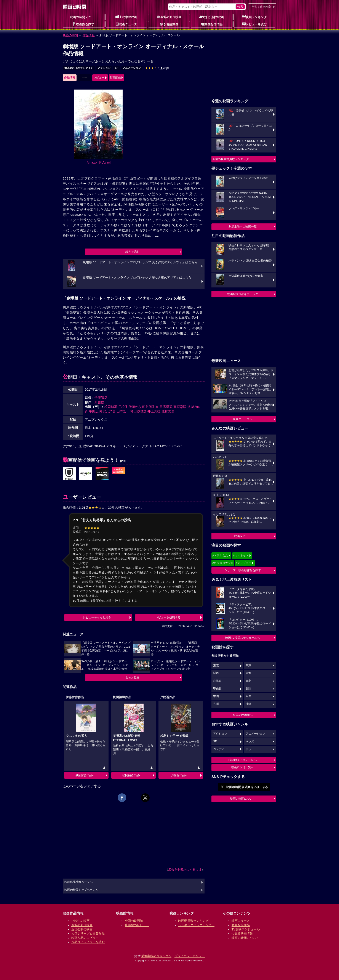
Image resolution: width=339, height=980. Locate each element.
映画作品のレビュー (85, 938)
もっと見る (132, 678)
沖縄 (248, 704)
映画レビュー (243, 536)
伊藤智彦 (101, 398)
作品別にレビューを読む (88, 942)
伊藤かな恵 (137, 407)
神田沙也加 (138, 411)
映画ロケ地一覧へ (243, 767)
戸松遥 (123, 407)
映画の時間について (243, 799)
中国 (216, 696)
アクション (104, 68)
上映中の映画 (126, 17)
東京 (216, 666)
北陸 (248, 689)
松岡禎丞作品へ (132, 775)
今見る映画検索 (261, 7)
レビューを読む (254, 24)
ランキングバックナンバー (196, 925)
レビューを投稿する (168, 617)
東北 (248, 681)
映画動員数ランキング (193, 921)
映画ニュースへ (243, 419)
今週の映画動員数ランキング (231, 159)
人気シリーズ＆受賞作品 (88, 933)
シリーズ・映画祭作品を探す (243, 570)
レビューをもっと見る (97, 617)
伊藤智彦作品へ (85, 775)
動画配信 (115, 78)
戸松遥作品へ (179, 775)
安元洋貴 (109, 411)
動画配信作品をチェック (243, 294)
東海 (248, 673)
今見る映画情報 (242, 933)
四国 (248, 696)
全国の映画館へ (243, 715)
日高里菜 (166, 407)
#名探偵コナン (221, 563)
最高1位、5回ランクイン (79, 68)
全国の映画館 (134, 921)
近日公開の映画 (212, 17)
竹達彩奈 (152, 407)
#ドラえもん (220, 556)
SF (116, 68)
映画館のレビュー (137, 925)
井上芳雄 (154, 411)
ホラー (250, 749)
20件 (157, 68)
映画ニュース (126, 24)
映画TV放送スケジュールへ (243, 638)
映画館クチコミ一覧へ (243, 760)
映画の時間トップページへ (81, 890)
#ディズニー (244, 563)
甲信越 (217, 689)
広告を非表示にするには (185, 869)
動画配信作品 (212, 24)
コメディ (219, 749)
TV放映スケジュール (246, 929)
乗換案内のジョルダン (156, 956)
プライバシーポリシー (190, 956)
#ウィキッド (241, 556)
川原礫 (99, 402)
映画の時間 (70, 35)
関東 (248, 666)
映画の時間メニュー (83, 17)
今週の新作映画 (169, 17)
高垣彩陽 (180, 407)
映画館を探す (83, 24)
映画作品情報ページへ (78, 882)
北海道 (217, 681)
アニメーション (132, 68)
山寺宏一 (123, 411)
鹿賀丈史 (168, 411)
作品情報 (89, 35)
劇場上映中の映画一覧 (243, 227)
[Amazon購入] (98, 162)
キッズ (250, 741)
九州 (216, 704)
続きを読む (132, 252)
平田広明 (95, 411)
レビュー (99, 78)
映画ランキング (254, 17)
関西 (216, 673)
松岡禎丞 (111, 407)
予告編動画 (169, 24)
